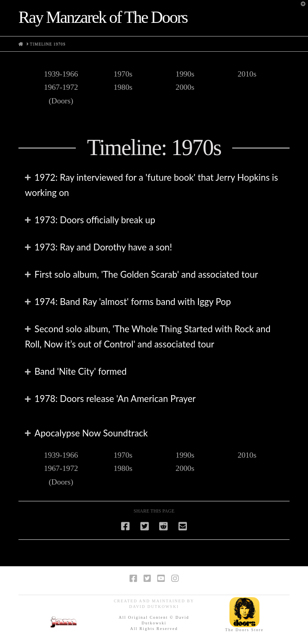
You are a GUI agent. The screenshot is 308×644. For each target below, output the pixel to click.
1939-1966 (61, 74)
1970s (123, 74)
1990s (185, 74)
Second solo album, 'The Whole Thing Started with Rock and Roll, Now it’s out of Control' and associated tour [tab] (148, 336)
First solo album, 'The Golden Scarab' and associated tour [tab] (146, 274)
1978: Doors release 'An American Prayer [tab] (115, 399)
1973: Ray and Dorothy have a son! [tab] (103, 247)
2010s (247, 74)
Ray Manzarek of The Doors (103, 17)
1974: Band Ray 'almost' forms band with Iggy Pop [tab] (133, 302)
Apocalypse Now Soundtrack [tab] (91, 433)
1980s (123, 87)
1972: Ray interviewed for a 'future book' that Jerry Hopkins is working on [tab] (151, 185)
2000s (185, 87)
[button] (300, 8)
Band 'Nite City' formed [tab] (81, 371)
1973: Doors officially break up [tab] (95, 220)
